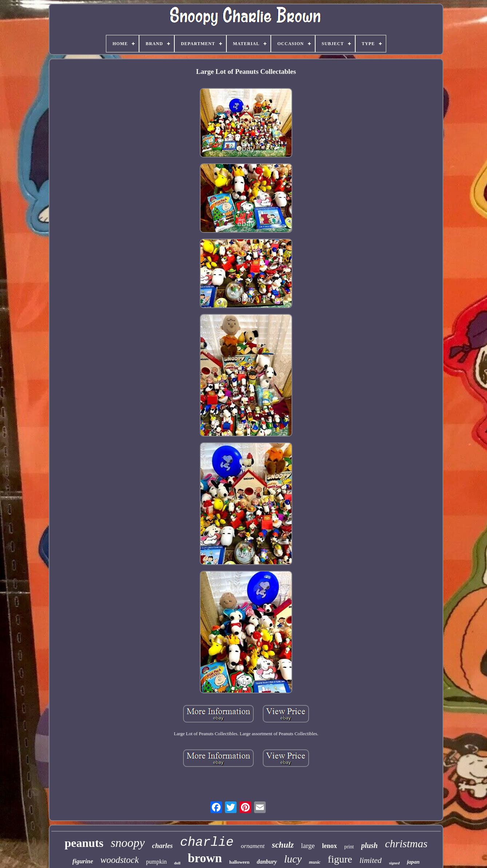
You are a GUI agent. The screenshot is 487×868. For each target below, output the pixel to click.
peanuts (84, 843)
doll (177, 863)
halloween (239, 862)
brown (205, 858)
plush (369, 845)
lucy (293, 859)
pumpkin (156, 862)
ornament (253, 846)
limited (370, 860)
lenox (330, 846)
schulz (283, 845)
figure (340, 859)
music (315, 862)
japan (413, 862)
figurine (83, 861)
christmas (406, 843)
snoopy (128, 843)
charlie (207, 843)
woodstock (120, 860)
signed (394, 863)
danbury (267, 862)
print (349, 847)
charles (163, 846)
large (308, 846)
